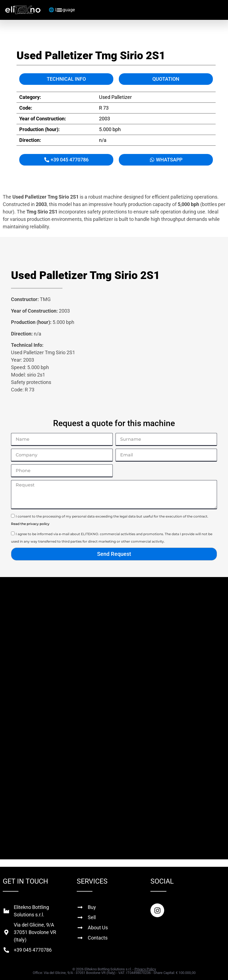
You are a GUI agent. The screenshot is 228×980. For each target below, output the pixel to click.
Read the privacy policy (30, 524)
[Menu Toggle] (59, 10)
